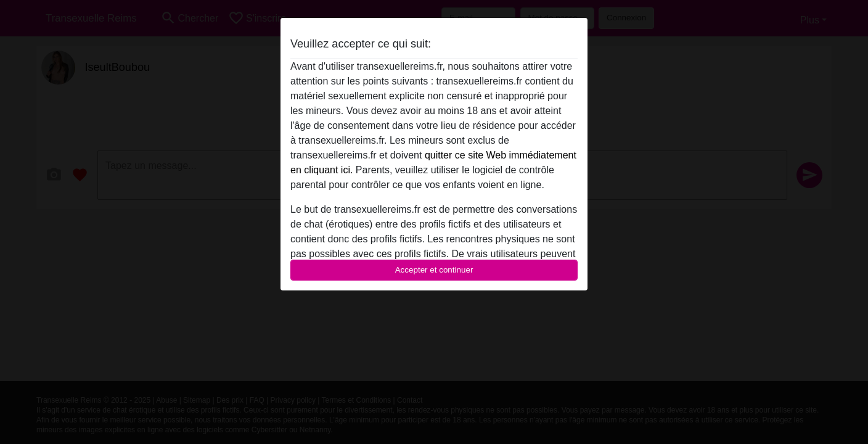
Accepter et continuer (434, 270)
